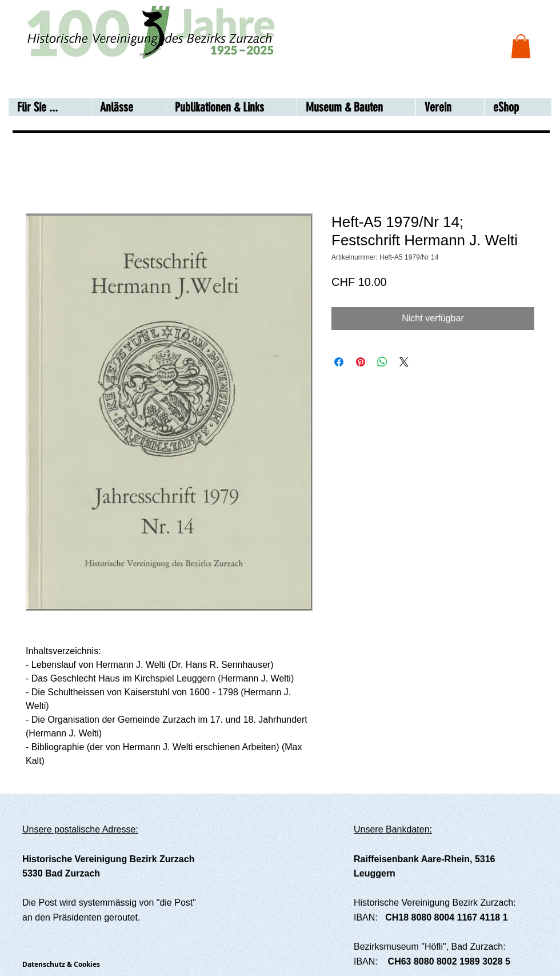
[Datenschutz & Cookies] (71, 965)
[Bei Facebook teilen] (339, 362)
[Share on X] (404, 362)
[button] (521, 46)
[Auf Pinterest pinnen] (361, 362)
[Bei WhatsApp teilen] (382, 362)
